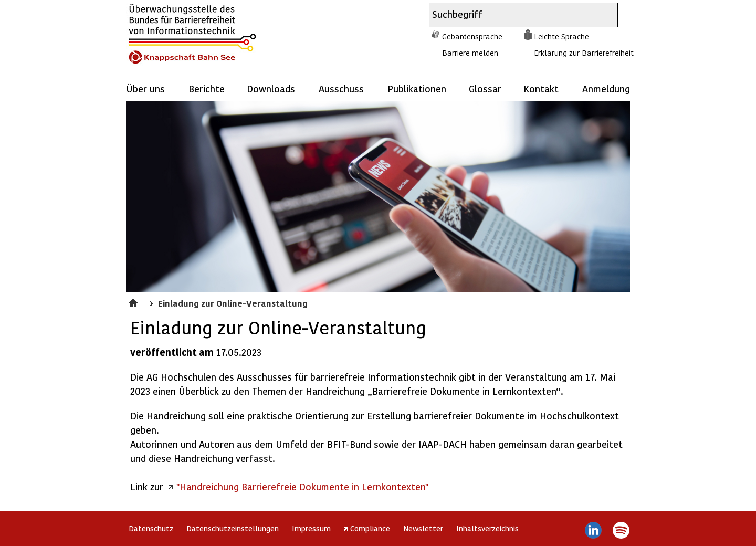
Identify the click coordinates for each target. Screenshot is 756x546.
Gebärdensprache (472, 36)
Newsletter (423, 528)
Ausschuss (341, 88)
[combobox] (514, 15)
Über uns (145, 88)
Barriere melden (470, 52)
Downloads (271, 88)
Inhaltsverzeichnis (487, 528)
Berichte (207, 88)
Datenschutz (151, 528)
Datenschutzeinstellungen (233, 528)
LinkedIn (594, 530)
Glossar (485, 88)
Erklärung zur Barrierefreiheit (584, 52)
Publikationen (417, 88)
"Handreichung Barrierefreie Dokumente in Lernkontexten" (302, 486)
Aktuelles (135, 301)
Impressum (311, 528)
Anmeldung (606, 88)
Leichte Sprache (561, 36)
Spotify (621, 530)
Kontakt (541, 88)
